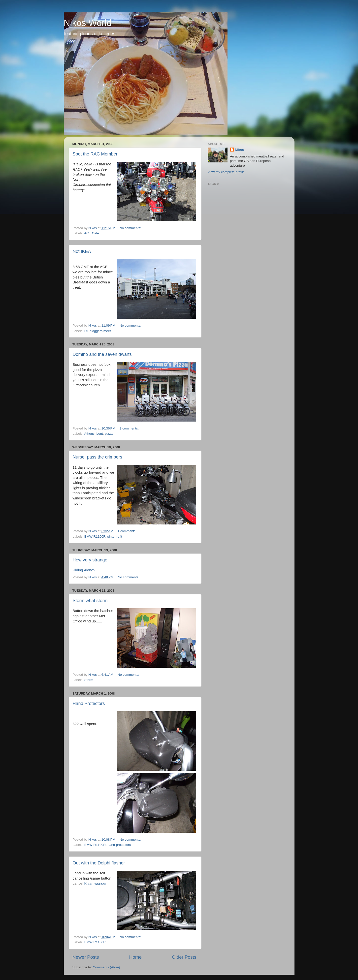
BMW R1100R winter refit (103, 536)
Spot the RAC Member (95, 154)
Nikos (240, 150)
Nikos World (88, 23)
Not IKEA (82, 251)
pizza (109, 434)
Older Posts (184, 957)
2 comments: (130, 428)
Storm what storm (90, 601)
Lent (100, 434)
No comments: (131, 228)
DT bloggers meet (98, 331)
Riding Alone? (84, 570)
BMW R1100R (95, 845)
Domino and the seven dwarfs (102, 354)
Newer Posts (86, 957)
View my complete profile (226, 172)
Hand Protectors (89, 704)
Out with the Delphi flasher (99, 863)
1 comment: (127, 531)
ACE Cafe (92, 233)
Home (135, 957)
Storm (89, 680)
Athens (89, 434)
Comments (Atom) (106, 967)
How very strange (90, 560)
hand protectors (119, 845)
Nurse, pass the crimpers (98, 457)
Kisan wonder (95, 884)
